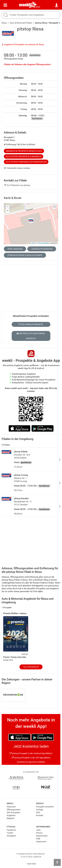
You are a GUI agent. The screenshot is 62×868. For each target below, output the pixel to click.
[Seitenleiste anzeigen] (57, 862)
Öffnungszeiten (14, 810)
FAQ (38, 812)
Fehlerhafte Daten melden (17, 168)
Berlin (38, 7)
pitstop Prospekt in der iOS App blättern (31, 758)
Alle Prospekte (31, 667)
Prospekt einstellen (45, 807)
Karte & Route (13, 198)
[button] (54, 207)
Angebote (11, 815)
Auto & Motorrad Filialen (21, 23)
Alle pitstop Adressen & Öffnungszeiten (26, 162)
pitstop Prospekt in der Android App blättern (31, 753)
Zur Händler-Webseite (31, 324)
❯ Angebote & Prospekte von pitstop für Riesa (23, 44)
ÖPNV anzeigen (15, 249)
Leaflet (32, 243)
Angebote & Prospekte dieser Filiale (24, 151)
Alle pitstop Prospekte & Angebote (24, 156)
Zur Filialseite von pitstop (17, 185)
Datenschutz (42, 836)
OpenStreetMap (44, 243)
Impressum (41, 842)
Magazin (11, 818)
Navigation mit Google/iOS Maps (25, 255)
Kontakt (40, 815)
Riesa (4, 23)
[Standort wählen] (57, 5)
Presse (39, 833)
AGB (38, 839)
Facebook (11, 830)
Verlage (40, 810)
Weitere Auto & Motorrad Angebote (31, 336)
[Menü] (5, 5)
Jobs (38, 830)
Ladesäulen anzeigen (42, 249)
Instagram (11, 836)
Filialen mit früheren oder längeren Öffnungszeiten (27, 64)
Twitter (10, 833)
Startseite (11, 807)
